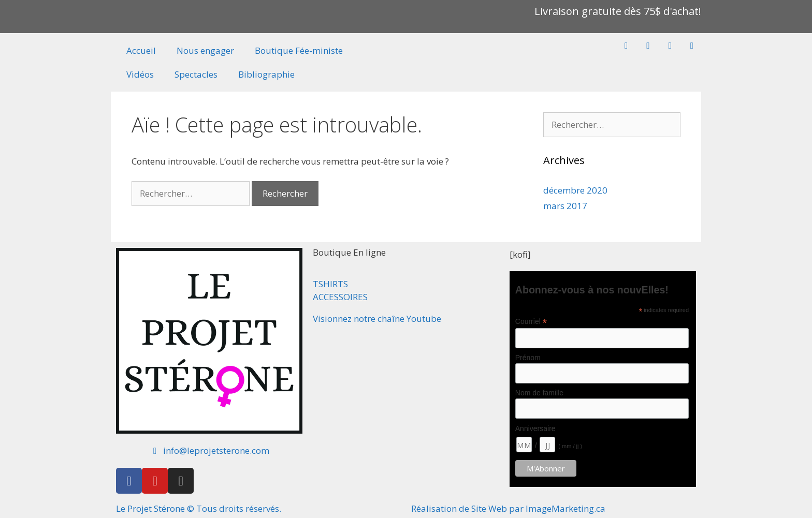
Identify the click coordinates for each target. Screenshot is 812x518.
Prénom (528, 358)
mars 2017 (565, 206)
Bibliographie (266, 74)
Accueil (141, 50)
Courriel (531, 322)
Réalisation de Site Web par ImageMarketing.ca (508, 508)
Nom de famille (539, 393)
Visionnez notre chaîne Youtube (377, 319)
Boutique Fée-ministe (299, 50)
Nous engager (205, 50)
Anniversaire (535, 428)
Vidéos (140, 74)
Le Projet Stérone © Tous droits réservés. (199, 508)
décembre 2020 (575, 190)
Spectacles (196, 74)
